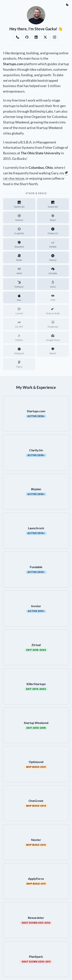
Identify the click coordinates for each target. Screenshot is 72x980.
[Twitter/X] (45, 37)
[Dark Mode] (67, 5)
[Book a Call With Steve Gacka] (18, 37)
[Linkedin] (36, 37)
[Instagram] (55, 37)
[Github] (27, 37)
